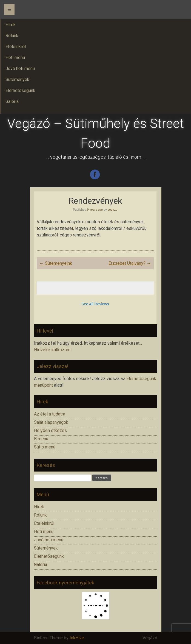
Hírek (39, 507)
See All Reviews (95, 304)
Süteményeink (56, 263)
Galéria (41, 564)
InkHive (77, 638)
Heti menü (44, 532)
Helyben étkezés (50, 430)
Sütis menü (45, 447)
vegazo (112, 210)
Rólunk (40, 515)
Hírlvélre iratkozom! (53, 350)
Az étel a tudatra (50, 414)
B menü (41, 439)
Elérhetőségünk (49, 556)
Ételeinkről (44, 523)
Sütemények (46, 548)
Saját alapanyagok (51, 422)
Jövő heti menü (49, 540)
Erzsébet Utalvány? (130, 263)
